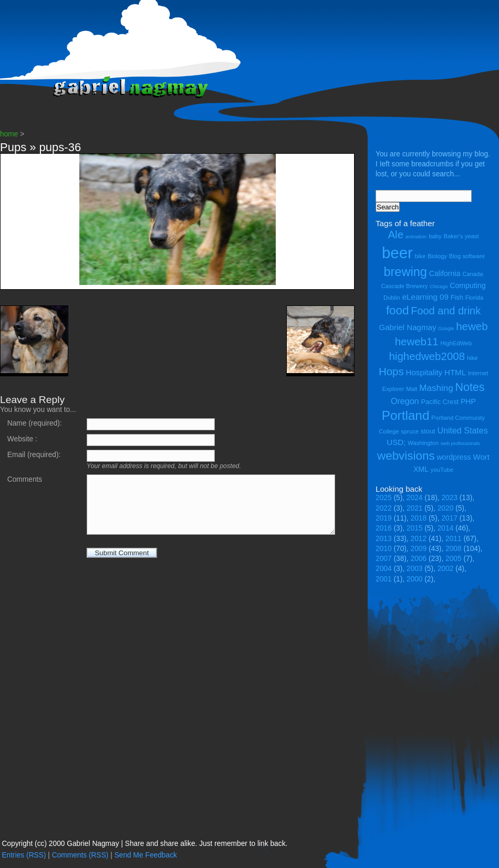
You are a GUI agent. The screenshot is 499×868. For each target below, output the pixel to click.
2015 (415, 528)
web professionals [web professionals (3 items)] (460, 443)
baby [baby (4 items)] (435, 236)
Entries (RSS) (24, 855)
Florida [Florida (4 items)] (474, 298)
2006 (419, 559)
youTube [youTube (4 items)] (442, 470)
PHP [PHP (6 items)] (468, 401)
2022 (384, 508)
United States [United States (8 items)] (462, 430)
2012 (419, 539)
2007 (384, 559)
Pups (13, 147)
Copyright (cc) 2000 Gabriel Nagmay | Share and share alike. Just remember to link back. (144, 844)
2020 (446, 508)
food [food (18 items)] (398, 310)
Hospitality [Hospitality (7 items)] (424, 372)
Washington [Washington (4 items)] (423, 443)
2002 (446, 569)
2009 (419, 549)
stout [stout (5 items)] (428, 431)
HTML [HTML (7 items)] (455, 372)
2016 (384, 528)
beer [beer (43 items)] (397, 253)
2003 (415, 569)
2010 (384, 549)
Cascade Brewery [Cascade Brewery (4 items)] (405, 286)
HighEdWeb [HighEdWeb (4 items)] (456, 343)
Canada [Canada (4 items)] (472, 274)
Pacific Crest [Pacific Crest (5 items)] (440, 402)
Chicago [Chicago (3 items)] (439, 287)
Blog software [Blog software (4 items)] (467, 256)
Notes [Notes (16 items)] (470, 387)
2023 (449, 498)
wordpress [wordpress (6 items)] (454, 457)
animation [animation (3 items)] (416, 237)
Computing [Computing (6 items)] (467, 285)
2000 (415, 579)
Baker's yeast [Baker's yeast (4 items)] (461, 236)
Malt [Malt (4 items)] (412, 389)
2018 (419, 518)
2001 (384, 579)
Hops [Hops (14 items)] (391, 371)
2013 (384, 539)
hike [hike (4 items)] (472, 358)
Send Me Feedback (146, 855)
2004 (384, 569)
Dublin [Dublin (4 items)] (392, 298)
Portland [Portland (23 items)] (406, 415)
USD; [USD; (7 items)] (396, 442)
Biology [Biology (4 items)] (437, 256)
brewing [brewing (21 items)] (405, 272)
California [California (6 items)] (445, 273)
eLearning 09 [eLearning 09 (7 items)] (425, 297)
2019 (384, 518)
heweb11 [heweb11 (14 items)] (417, 341)
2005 (454, 559)
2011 (454, 539)
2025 (384, 498)
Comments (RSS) (80, 855)
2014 (446, 528)
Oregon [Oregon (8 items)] (405, 401)
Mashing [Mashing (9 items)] (436, 388)
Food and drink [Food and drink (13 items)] (446, 311)
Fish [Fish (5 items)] (457, 297)
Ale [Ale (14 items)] (396, 234)
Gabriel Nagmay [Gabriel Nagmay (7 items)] (407, 327)
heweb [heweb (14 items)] (472, 326)
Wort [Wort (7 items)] (481, 457)
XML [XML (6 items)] (421, 469)
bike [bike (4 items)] (420, 256)
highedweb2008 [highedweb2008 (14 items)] (427, 356)
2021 (415, 508)
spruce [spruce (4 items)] (410, 431)
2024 (415, 498)
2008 (454, 549)
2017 (449, 518)
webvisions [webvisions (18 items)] (406, 456)
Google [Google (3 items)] (446, 329)
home (9, 134)
